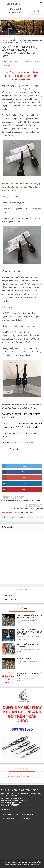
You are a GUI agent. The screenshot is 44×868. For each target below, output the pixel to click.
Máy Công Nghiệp (11, 814)
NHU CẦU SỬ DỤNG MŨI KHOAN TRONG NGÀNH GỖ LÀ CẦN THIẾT (29, 632)
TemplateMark (34, 865)
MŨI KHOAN (10, 596)
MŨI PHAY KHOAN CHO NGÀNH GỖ (13, 9)
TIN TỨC (6, 62)
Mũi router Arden (24, 659)
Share (14, 472)
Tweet (14, 466)
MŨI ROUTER (11, 600)
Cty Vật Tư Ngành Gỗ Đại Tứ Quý (17, 776)
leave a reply (27, 62)
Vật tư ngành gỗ (24, 513)
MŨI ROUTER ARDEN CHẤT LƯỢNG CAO (28, 509)
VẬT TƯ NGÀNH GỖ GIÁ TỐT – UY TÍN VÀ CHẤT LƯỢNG (29, 617)
